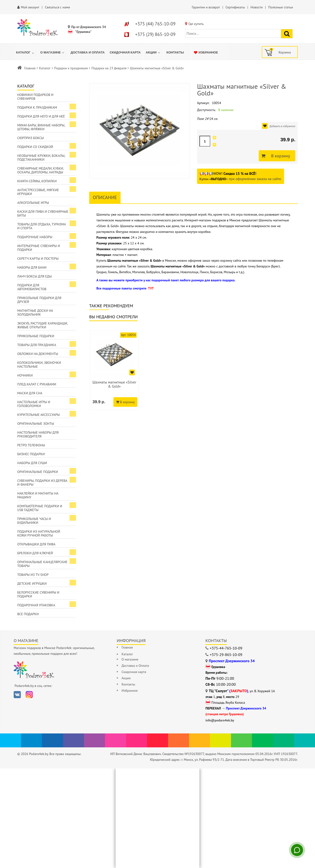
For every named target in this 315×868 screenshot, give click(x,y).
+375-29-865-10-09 (226, 655)
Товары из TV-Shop (33, 575)
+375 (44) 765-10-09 (155, 24)
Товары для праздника (37, 345)
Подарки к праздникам (71, 68)
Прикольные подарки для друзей (39, 300)
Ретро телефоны (31, 445)
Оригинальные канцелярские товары (42, 564)
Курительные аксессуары (38, 415)
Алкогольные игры (33, 203)
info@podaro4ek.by (220, 720)
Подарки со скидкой (35, 147)
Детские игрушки (32, 584)
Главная (30, 68)
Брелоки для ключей (35, 553)
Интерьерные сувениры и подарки (39, 248)
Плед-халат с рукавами (37, 384)
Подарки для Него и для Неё (41, 116)
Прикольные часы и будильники (34, 521)
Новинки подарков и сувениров (35, 97)
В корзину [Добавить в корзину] (279, 156)
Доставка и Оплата (135, 666)
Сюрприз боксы (31, 138)
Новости (257, 7)
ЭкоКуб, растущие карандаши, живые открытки (43, 325)
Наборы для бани (32, 267)
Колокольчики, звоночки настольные (39, 365)
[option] (114, 370)
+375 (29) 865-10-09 (155, 34)
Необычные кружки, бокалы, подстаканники (41, 158)
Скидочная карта (134, 672)
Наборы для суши (32, 463)
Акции (126, 678)
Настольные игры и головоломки (34, 404)
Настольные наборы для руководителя (38, 434)
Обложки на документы (38, 354)
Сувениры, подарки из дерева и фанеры (42, 483)
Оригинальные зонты (36, 424)
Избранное (130, 691)
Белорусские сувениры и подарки (38, 594)
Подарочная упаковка (36, 605)
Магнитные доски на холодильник (35, 313)
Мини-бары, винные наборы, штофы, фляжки (41, 127)
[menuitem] (26, 53)
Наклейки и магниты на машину (38, 495)
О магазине (130, 659)
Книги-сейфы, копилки (37, 181)
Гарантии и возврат (206, 7)
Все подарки (28, 614)
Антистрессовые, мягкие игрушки (38, 192)
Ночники (25, 375)
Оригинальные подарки (38, 472)
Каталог (45, 68)
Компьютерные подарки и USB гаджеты (40, 508)
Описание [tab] (105, 197)
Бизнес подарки (31, 454)
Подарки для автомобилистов (32, 287)
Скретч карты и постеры (38, 259)
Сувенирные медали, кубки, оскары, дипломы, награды (41, 170)
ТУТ (151, 288)
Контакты (128, 684)
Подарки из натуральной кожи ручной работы (39, 533)
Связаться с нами (57, 7)
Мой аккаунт (30, 7)
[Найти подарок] (287, 34)
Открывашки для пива (36, 544)
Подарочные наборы (35, 237)
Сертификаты (235, 7)
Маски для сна (30, 393)
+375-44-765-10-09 (226, 648)
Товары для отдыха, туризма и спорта (42, 226)
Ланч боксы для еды (35, 276)
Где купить (196, 24)
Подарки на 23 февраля (109, 68)
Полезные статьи (281, 7)
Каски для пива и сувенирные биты (43, 213)
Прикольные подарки (36, 336)
